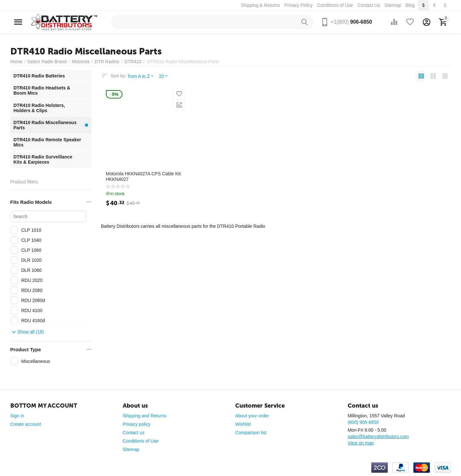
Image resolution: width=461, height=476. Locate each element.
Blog (410, 5)
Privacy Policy (299, 5)
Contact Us (369, 5)
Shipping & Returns (260, 5)
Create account (26, 424)
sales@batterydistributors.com (378, 436)
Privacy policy (137, 424)
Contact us (134, 433)
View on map (361, 443)
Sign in (17, 416)
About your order (252, 416)
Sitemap (393, 5)
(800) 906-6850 (363, 422)
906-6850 (352, 22)
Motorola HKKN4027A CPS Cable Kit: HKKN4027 (144, 176)
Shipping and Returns (145, 416)
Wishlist (243, 424)
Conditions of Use (335, 5)
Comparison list (251, 433)
